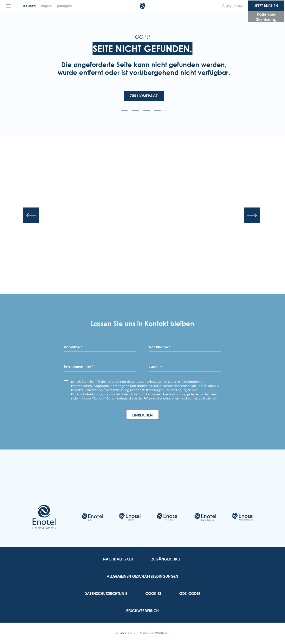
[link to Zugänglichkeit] (167, 559)
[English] (47, 6)
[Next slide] (252, 215)
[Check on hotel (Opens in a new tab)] (92, 517)
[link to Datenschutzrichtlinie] (106, 594)
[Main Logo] (143, 6)
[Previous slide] (31, 215)
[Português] (65, 6)
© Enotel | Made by (142, 633)
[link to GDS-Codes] (190, 594)
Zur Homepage (144, 96)
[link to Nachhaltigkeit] (118, 559)
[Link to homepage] (44, 517)
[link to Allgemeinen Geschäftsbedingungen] (142, 576)
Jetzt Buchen (266, 6)
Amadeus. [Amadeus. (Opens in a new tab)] (161, 633)
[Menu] (8, 6)
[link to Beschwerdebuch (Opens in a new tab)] (142, 611)
